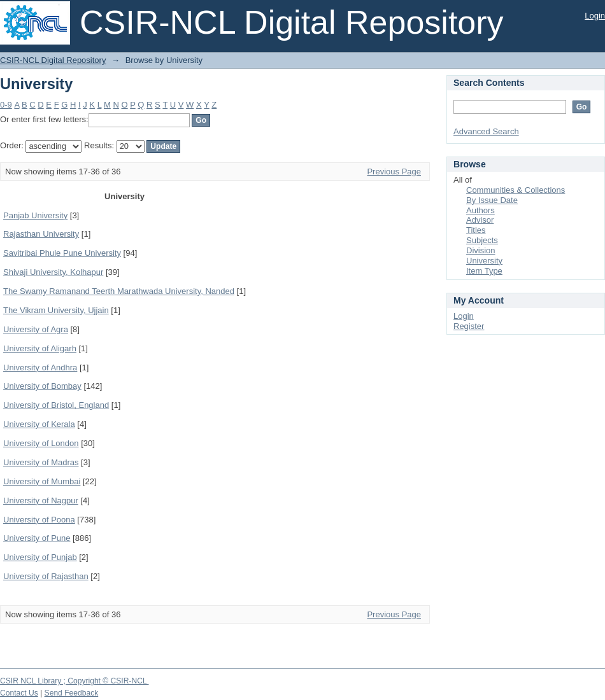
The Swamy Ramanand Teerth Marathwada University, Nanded (119, 291)
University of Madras (41, 462)
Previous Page (394, 171)
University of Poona (39, 520)
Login (595, 16)
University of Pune (37, 538)
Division (481, 250)
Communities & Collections (516, 190)
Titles (476, 230)
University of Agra (36, 329)
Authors (480, 210)
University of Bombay (42, 386)
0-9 (6, 105)
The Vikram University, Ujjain (56, 310)
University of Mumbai (42, 481)
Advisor (480, 220)
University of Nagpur (41, 500)
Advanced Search (486, 131)
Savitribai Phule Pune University (62, 253)
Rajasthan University (41, 234)
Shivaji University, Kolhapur (53, 272)
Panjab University (35, 215)
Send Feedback (72, 693)
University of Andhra (40, 367)
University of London (41, 443)
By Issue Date (492, 200)
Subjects (482, 240)
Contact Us (19, 693)
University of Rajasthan (46, 576)
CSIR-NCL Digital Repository (53, 60)
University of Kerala (39, 424)
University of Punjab (40, 557)
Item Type (484, 271)
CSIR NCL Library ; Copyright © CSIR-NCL (75, 681)
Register (469, 326)
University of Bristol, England (56, 405)
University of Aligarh (40, 348)
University (484, 261)
